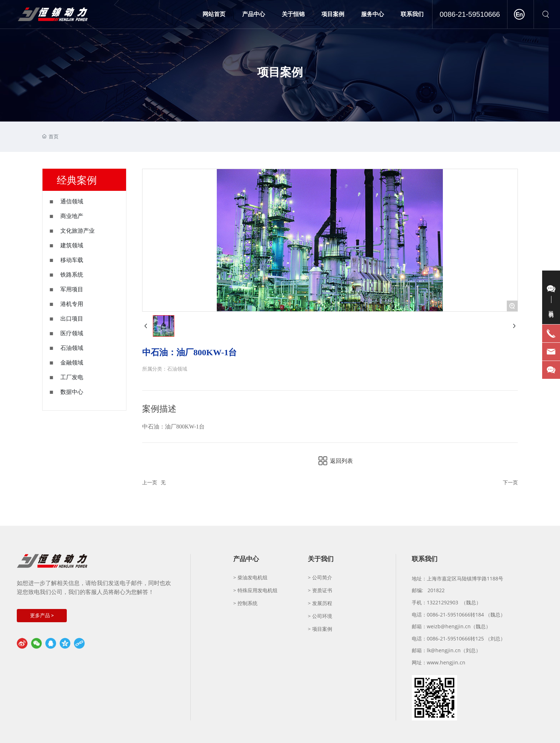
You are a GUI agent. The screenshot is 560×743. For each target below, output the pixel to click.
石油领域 (72, 348)
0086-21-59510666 (470, 14)
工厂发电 (72, 377)
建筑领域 (72, 245)
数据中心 (72, 392)
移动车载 (72, 260)
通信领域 (72, 201)
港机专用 (72, 304)
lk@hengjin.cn (444, 650)
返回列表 (341, 461)
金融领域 (72, 363)
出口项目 (72, 319)
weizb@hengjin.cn (449, 626)
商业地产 (72, 216)
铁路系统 (72, 275)
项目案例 (280, 72)
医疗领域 (72, 333)
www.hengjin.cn (446, 662)
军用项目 (72, 289)
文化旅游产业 (77, 231)
